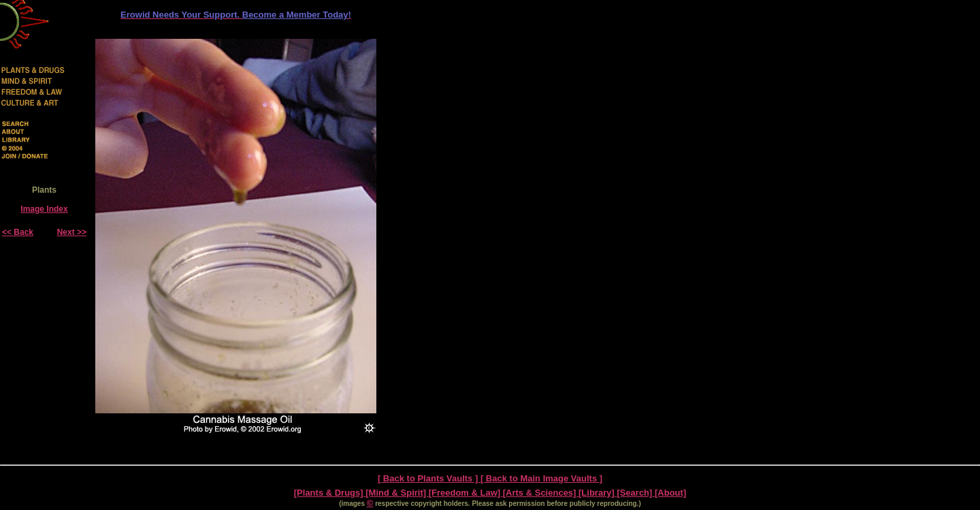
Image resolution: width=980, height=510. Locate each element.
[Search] (636, 493)
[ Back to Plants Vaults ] (429, 478)
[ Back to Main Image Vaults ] (541, 478)
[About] (670, 493)
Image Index (44, 209)
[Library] (598, 493)
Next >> (72, 232)
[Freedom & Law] (466, 493)
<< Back (18, 232)
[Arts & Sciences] (541, 493)
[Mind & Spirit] (397, 493)
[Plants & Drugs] (330, 493)
